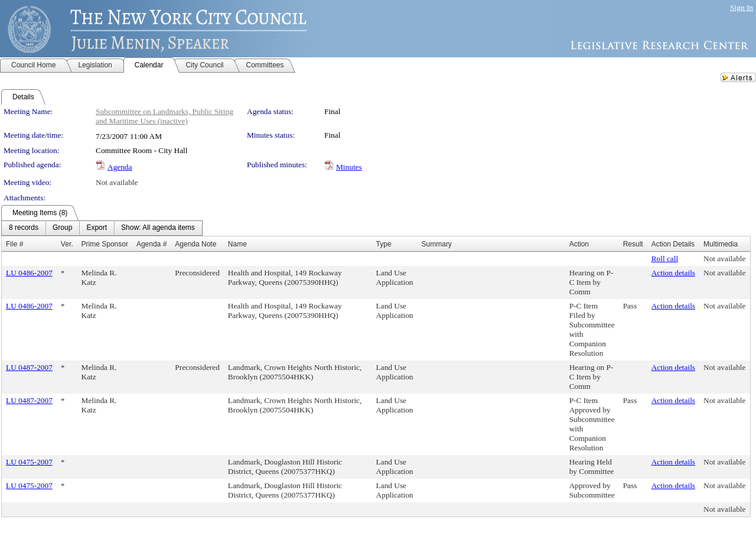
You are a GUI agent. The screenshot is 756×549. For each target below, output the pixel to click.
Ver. (67, 244)
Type (384, 244)
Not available (117, 182)
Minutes (349, 167)
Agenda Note (195, 244)
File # (14, 244)
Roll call (665, 259)
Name (237, 244)
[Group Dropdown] (62, 228)
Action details (673, 273)
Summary (437, 244)
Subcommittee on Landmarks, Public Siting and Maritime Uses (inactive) (164, 116)
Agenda (120, 167)
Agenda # (151, 244)
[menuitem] (24, 228)
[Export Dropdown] (97, 228)
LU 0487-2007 (29, 367)
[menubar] (102, 228)
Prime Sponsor (105, 244)
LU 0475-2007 (29, 462)
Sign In (742, 7)
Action (579, 244)
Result (633, 244)
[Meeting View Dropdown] (158, 228)
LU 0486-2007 (29, 273)
